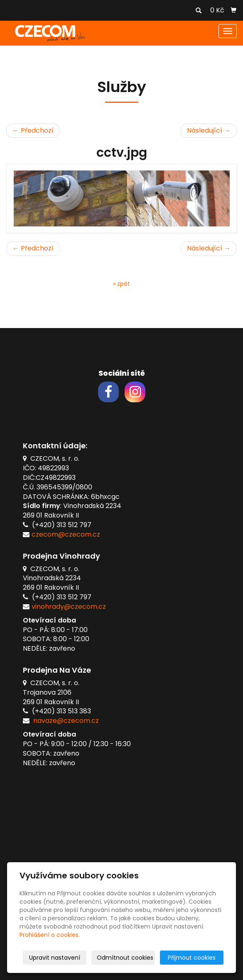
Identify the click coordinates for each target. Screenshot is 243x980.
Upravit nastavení (55, 958)
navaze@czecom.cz (66, 721)
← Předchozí (33, 130)
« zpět (121, 284)
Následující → (209, 130)
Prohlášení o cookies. (50, 935)
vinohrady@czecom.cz (69, 607)
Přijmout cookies (192, 958)
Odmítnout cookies (125, 958)
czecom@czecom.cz (66, 534)
